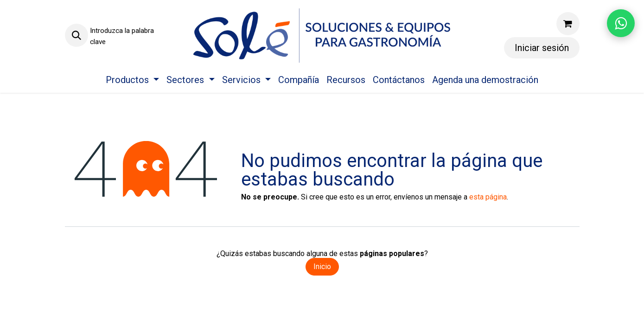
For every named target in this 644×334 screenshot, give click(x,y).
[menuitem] (132, 80)
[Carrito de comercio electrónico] (568, 24)
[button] (77, 35)
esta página (488, 197)
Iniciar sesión (542, 48)
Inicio (322, 267)
